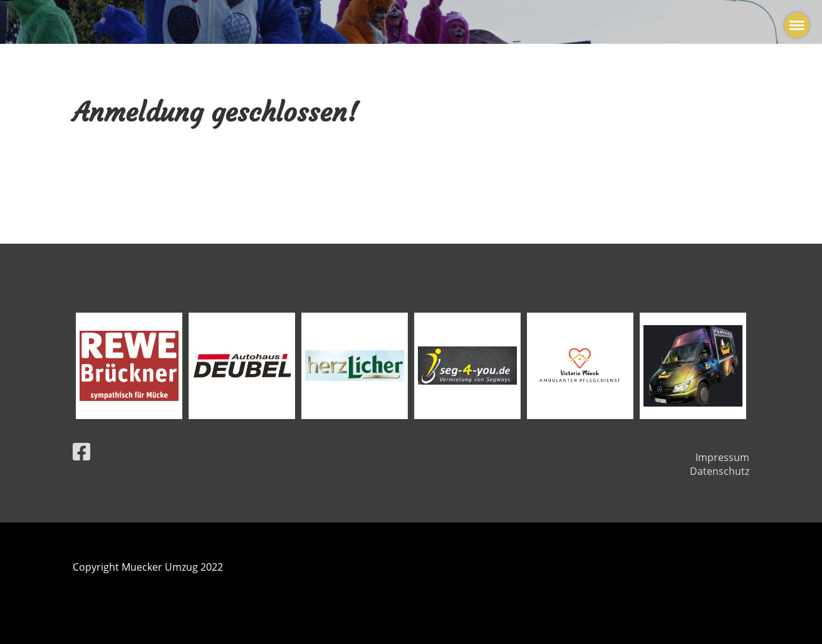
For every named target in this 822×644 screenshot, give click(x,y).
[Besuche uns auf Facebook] (81, 451)
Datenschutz (720, 471)
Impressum (722, 457)
